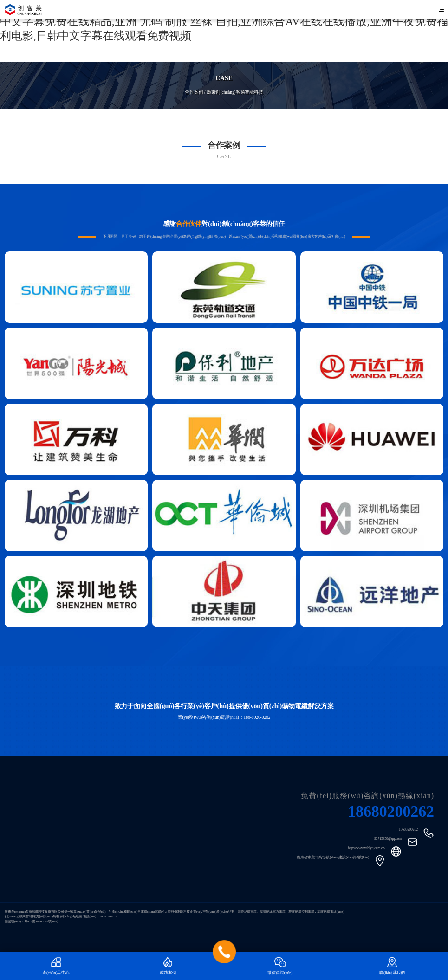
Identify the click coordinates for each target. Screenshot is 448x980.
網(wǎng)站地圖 (71, 916)
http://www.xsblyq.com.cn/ (367, 848)
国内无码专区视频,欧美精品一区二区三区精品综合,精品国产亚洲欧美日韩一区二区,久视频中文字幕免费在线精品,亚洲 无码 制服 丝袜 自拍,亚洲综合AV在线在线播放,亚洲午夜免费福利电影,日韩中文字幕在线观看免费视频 (224, 21)
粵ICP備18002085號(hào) (41, 922)
